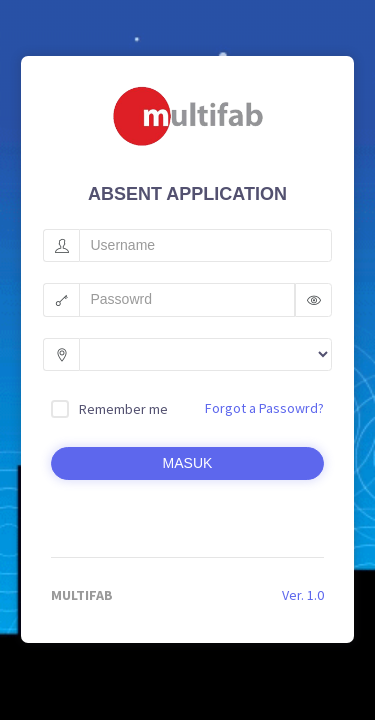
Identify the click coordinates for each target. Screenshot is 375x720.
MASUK (188, 463)
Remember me (123, 409)
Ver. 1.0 (303, 595)
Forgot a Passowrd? (264, 408)
